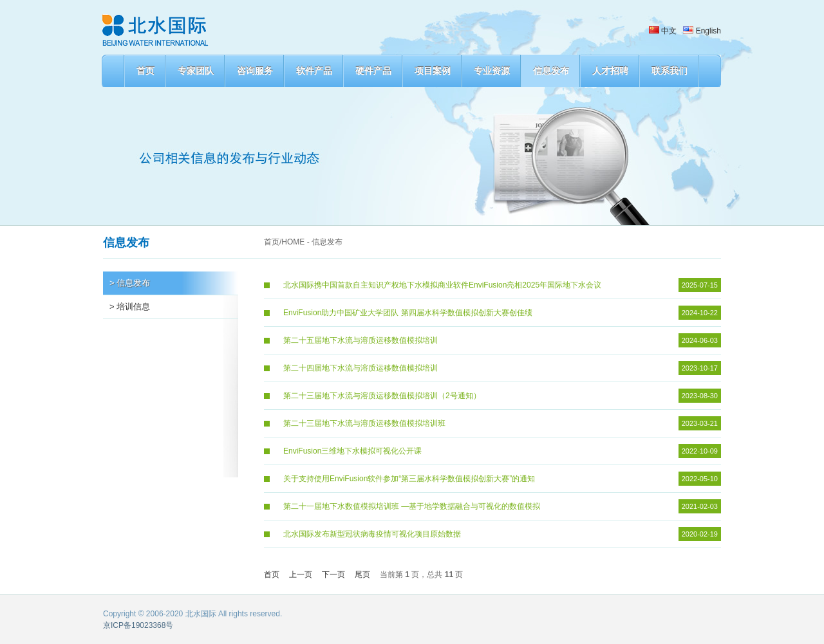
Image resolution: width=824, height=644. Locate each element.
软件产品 (314, 71)
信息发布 (551, 71)
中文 (663, 31)
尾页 (362, 575)
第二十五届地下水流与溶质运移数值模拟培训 (360, 340)
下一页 (333, 575)
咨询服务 (255, 71)
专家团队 (196, 71)
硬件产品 (373, 71)
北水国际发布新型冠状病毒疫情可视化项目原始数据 (372, 534)
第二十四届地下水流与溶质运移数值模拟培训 (360, 368)
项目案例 (433, 71)
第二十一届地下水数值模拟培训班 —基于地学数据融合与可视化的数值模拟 (412, 506)
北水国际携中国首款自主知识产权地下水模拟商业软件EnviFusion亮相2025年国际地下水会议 (442, 285)
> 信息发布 (130, 283)
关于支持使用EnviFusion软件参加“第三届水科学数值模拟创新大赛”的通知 (409, 479)
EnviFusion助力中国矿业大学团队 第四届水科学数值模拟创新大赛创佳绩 (408, 313)
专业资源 (492, 71)
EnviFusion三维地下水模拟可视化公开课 (352, 451)
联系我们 (669, 71)
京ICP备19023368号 (138, 625)
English (702, 31)
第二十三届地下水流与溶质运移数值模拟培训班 (364, 423)
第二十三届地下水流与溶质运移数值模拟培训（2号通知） (382, 396)
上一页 (301, 575)
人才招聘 (610, 71)
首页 (145, 71)
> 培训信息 (130, 307)
